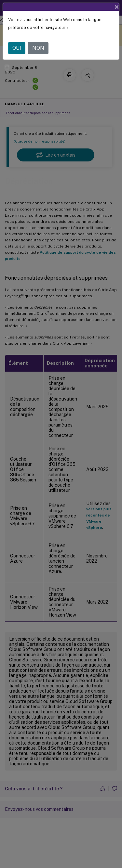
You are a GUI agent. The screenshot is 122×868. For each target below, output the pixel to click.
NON (38, 48)
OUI (17, 48)
